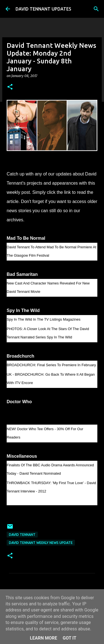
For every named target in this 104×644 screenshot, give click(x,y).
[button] (10, 87)
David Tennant (22, 535)
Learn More (44, 638)
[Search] (96, 9)
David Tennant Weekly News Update (41, 543)
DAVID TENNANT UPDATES (43, 9)
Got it (69, 638)
